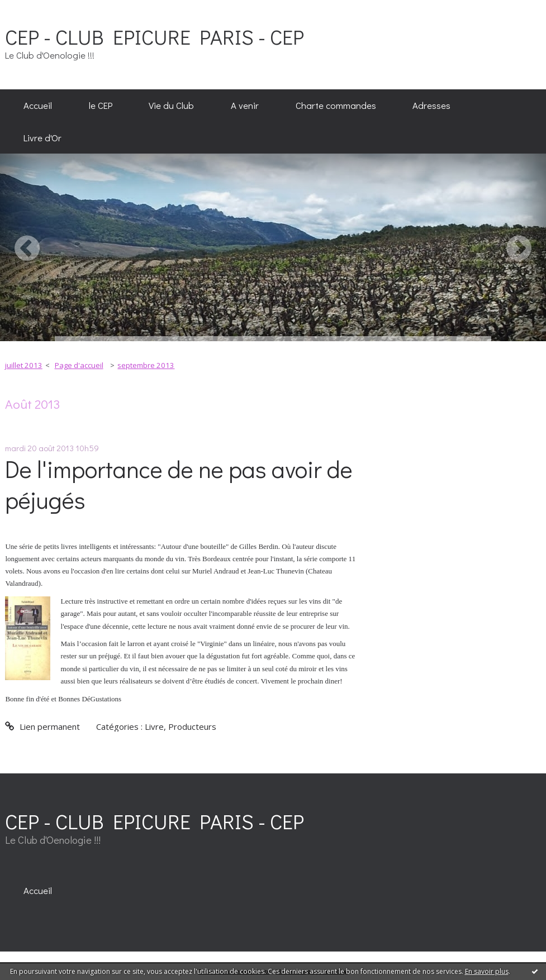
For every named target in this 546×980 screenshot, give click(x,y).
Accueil (38, 105)
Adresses (431, 105)
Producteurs (192, 726)
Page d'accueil (79, 365)
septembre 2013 (146, 365)
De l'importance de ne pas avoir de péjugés (179, 484)
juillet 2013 (24, 365)
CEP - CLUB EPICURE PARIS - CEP (155, 37)
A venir (245, 105)
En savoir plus (487, 971)
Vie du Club (171, 105)
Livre (154, 726)
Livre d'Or (42, 137)
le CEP (101, 105)
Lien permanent (42, 726)
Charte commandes (336, 105)
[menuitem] (38, 106)
